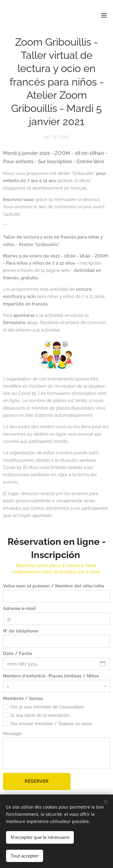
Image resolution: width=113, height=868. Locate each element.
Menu (104, 15)
